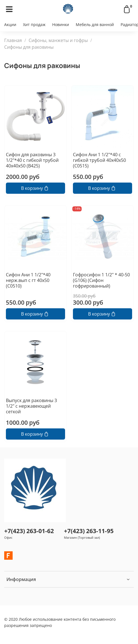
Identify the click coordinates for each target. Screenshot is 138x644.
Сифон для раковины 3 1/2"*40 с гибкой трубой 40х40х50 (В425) (32, 160)
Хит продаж (34, 25)
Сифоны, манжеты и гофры (58, 40)
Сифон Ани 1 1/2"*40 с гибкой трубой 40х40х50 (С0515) (99, 160)
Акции (10, 25)
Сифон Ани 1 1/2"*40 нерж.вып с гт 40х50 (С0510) (28, 280)
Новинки (61, 25)
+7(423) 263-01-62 (29, 531)
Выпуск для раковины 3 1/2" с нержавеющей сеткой (31, 406)
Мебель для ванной (95, 25)
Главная (13, 40)
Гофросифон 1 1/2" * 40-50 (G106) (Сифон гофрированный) (101, 280)
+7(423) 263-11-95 (89, 531)
